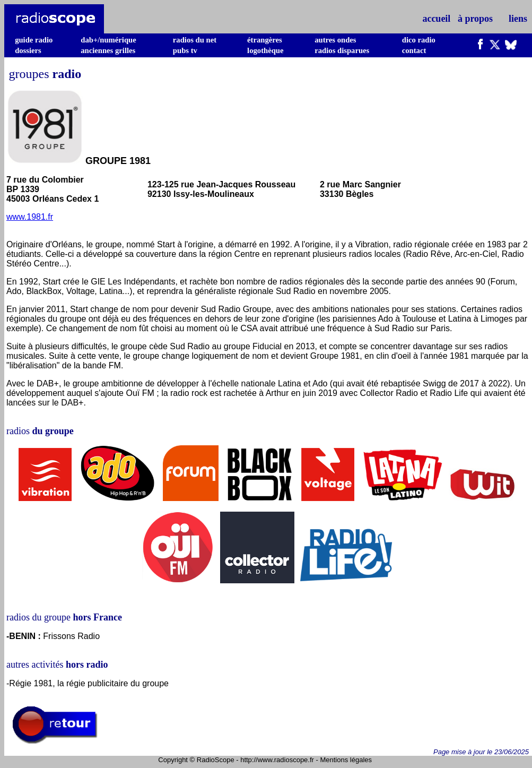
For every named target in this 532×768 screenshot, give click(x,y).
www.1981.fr (30, 217)
